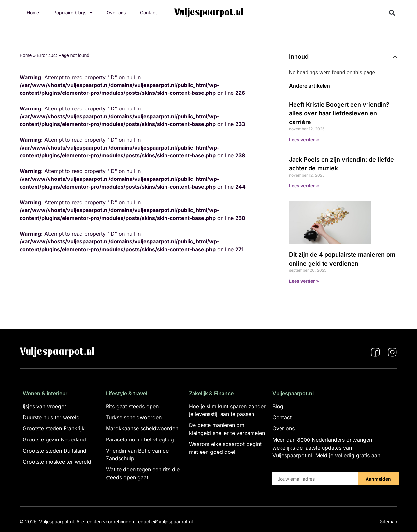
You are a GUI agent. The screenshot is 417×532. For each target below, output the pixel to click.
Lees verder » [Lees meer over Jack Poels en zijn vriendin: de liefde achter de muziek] (304, 186)
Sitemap (389, 521)
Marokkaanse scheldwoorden (142, 428)
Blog (278, 406)
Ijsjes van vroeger (44, 406)
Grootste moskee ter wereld (57, 462)
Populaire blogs (73, 13)
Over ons (116, 13)
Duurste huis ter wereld (51, 417)
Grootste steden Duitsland (55, 451)
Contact (149, 13)
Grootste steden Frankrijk (54, 428)
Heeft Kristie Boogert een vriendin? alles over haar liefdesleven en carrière (339, 113)
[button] (392, 13)
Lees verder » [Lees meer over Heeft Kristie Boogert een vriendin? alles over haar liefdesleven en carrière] (304, 140)
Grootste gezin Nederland (54, 439)
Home (33, 13)
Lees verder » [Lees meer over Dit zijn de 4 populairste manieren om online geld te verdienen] (304, 281)
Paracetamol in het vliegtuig (140, 439)
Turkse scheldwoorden (134, 417)
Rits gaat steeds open (132, 406)
